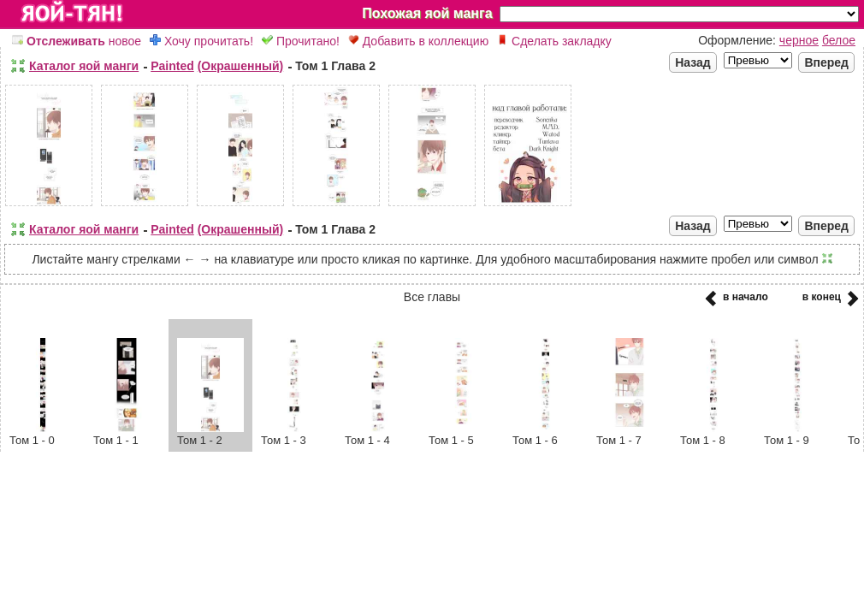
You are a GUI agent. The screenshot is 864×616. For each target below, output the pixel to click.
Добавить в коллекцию (418, 41)
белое (839, 40)
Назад (693, 62)
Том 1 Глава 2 (335, 66)
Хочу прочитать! (201, 41)
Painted (172, 66)
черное (799, 40)
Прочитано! (301, 41)
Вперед (826, 62)
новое (77, 41)
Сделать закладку (554, 41)
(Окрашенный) (241, 66)
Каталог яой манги (84, 66)
